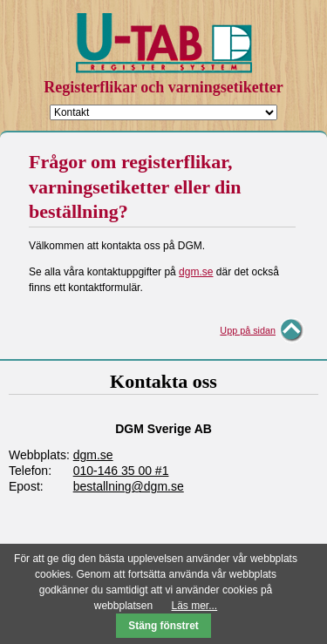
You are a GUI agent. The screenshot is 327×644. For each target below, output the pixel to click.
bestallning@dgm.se (129, 486)
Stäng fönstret (163, 626)
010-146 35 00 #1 (121, 471)
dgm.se (196, 272)
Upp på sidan (248, 330)
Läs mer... (195, 606)
